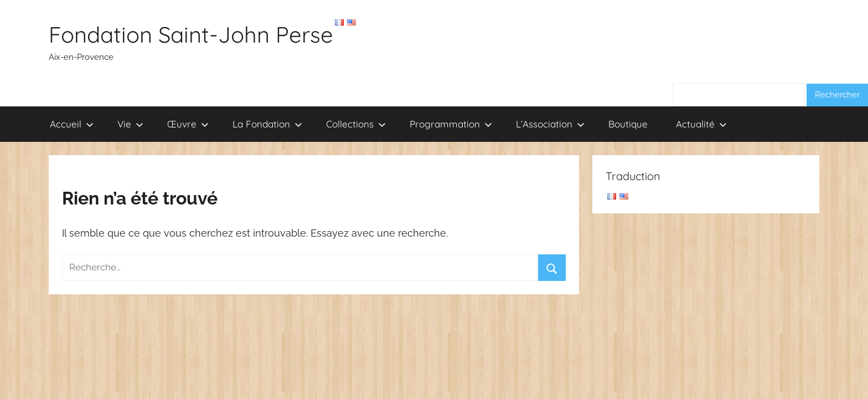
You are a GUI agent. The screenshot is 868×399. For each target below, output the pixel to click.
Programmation (451, 124)
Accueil (72, 124)
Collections (356, 124)
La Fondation (267, 124)
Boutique (628, 124)
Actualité (701, 124)
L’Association (550, 124)
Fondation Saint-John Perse (191, 34)
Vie (130, 124)
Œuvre (188, 124)
